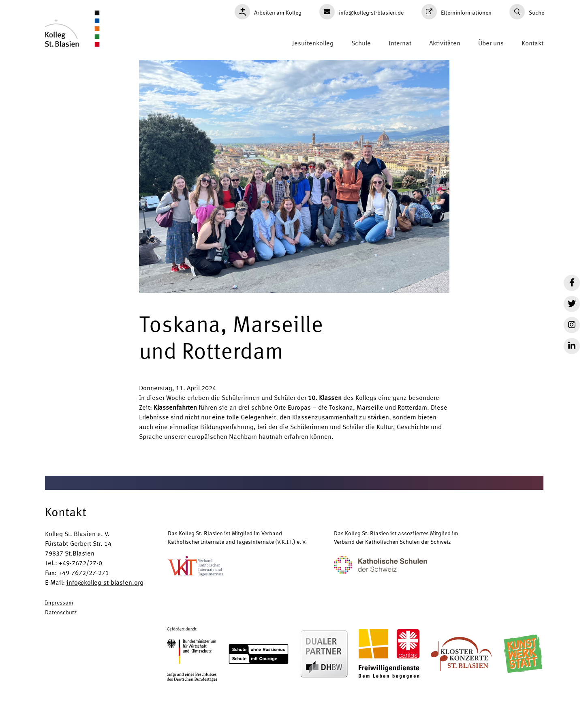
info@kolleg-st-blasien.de (361, 12)
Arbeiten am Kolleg (268, 12)
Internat (400, 43)
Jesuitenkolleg (313, 43)
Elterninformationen (457, 12)
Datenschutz (61, 612)
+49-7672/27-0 (80, 563)
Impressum (59, 602)
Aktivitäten (445, 43)
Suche (527, 12)
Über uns (491, 43)
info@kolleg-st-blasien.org (105, 582)
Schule (361, 43)
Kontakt (532, 43)
